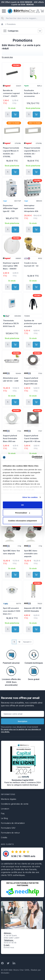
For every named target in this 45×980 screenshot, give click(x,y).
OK (22, 505)
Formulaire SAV (8, 828)
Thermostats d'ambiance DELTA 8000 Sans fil (11, 323)
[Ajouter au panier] (15, 114)
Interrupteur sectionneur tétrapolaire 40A (31, 208)
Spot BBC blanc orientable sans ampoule (31, 554)
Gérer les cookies (30, 497)
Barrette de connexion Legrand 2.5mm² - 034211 (11, 93)
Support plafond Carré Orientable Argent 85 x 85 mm (32, 438)
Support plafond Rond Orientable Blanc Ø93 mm (10, 438)
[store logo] (22, 11)
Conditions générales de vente (15, 804)
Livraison (5, 809)
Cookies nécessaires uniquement (23, 521)
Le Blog (4, 818)
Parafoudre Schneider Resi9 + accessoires (32, 93)
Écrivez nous (9, 947)
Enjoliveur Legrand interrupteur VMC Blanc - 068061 (11, 266)
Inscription (23, 721)
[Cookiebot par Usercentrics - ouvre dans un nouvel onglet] (32, 457)
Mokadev (5, 973)
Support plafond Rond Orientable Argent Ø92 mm (31, 381)
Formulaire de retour (10, 833)
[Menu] (4, 11)
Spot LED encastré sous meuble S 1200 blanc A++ (12, 611)
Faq (3, 813)
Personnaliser (23, 513)
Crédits (4, 837)
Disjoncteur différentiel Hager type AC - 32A (11, 208)
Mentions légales (9, 799)
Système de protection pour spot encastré (33, 323)
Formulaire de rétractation (13, 823)
